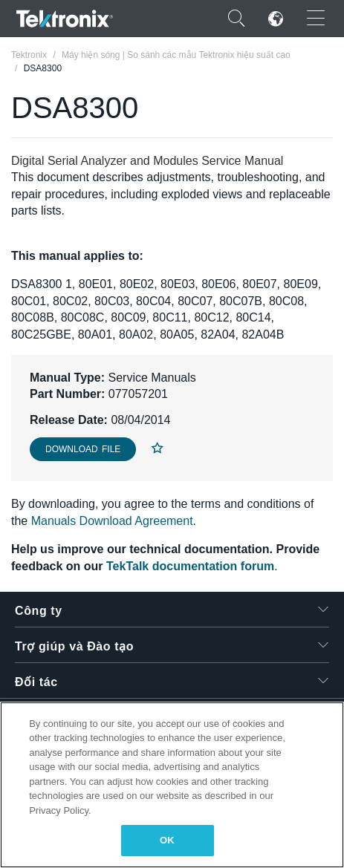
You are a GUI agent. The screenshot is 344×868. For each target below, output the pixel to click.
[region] (172, 785)
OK (167, 840)
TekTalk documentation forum (190, 566)
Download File (83, 449)
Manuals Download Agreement (112, 521)
